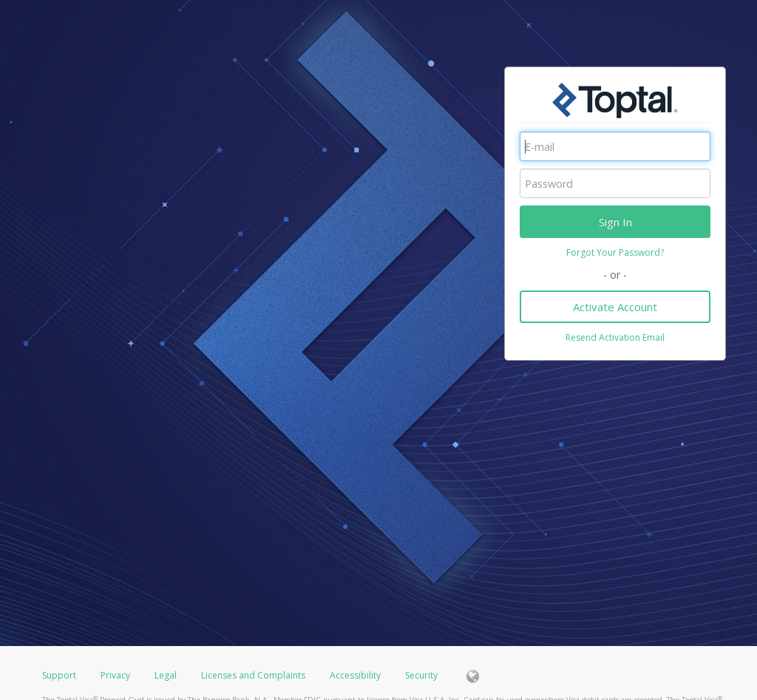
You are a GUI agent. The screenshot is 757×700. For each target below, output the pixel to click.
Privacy (115, 675)
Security (421, 675)
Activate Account (615, 307)
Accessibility (355, 675)
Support (59, 675)
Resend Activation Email (615, 337)
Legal (166, 675)
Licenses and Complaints (254, 675)
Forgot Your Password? (615, 252)
